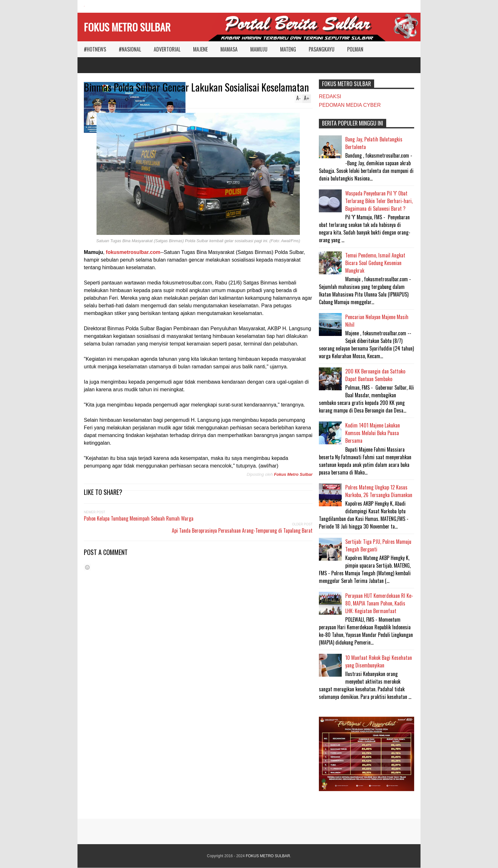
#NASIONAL (130, 49)
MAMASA (229, 49)
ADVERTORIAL (167, 49)
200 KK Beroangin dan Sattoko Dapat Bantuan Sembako (375, 375)
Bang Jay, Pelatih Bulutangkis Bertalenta (374, 143)
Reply (93, 99)
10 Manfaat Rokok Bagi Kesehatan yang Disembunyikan (379, 661)
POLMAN (355, 49)
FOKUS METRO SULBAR (127, 27)
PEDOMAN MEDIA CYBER (350, 105)
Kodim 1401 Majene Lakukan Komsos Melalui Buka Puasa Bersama (373, 433)
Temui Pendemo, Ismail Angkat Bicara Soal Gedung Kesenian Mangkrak (375, 263)
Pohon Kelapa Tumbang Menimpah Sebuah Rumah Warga (139, 518)
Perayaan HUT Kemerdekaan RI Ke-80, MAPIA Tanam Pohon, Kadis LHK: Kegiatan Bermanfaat (379, 603)
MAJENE (200, 49)
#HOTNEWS (95, 49)
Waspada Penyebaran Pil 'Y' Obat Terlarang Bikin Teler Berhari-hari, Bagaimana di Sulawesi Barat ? (379, 201)
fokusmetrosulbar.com (133, 252)
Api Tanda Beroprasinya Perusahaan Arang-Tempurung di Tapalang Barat (242, 530)
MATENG (288, 49)
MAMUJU (259, 49)
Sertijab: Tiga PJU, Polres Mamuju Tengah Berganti (378, 545)
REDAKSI (330, 96)
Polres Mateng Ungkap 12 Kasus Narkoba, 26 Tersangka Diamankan (379, 491)
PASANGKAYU (322, 49)
